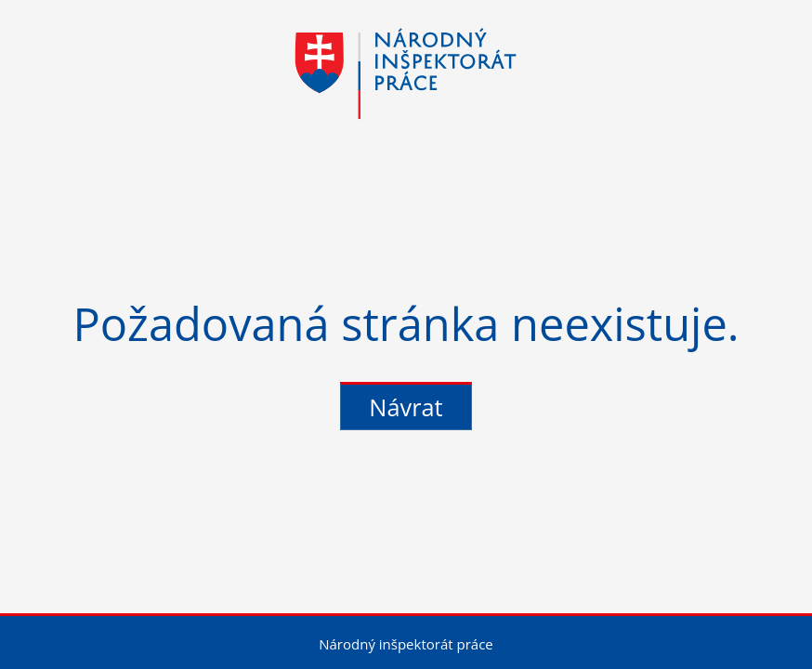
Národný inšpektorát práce (406, 644)
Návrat (406, 407)
